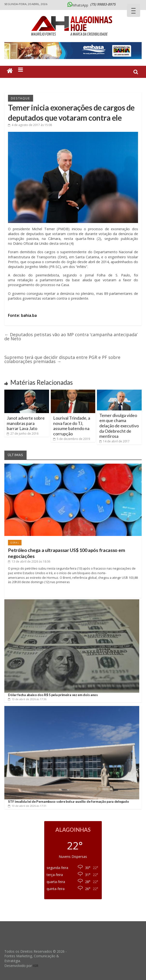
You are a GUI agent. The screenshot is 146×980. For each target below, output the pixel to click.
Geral (15, 543)
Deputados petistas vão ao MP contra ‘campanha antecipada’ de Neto (71, 337)
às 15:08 (30, 125)
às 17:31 (27, 806)
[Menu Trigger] (134, 10)
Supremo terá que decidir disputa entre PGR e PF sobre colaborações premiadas (62, 359)
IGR (36, 966)
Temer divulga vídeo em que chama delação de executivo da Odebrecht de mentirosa (119, 426)
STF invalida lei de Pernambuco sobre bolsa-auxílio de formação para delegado (68, 801)
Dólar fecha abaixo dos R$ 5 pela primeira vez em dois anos (53, 695)
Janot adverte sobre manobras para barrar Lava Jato (26, 423)
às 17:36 (27, 699)
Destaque (20, 98)
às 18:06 (29, 561)
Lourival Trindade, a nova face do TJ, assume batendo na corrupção (72, 426)
